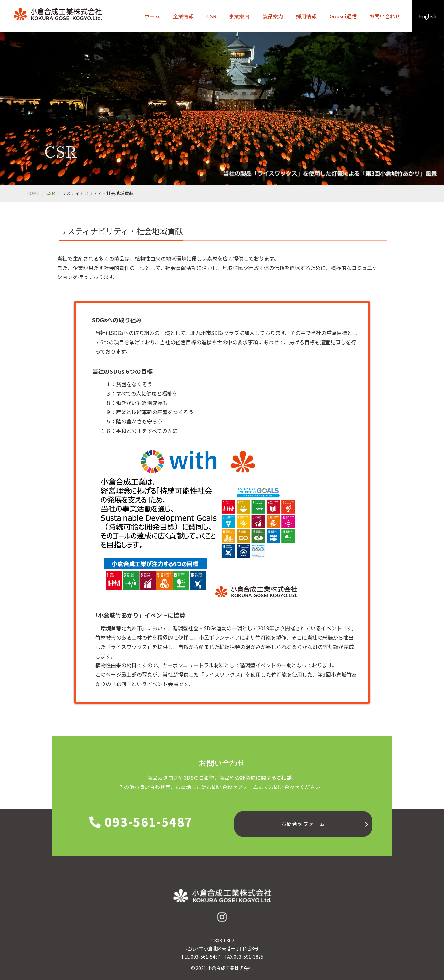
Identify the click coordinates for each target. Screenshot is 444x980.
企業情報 (183, 16)
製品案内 (273, 16)
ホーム (152, 16)
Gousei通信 (343, 16)
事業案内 (239, 16)
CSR (211, 16)
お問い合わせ (385, 16)
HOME (33, 193)
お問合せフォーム (303, 824)
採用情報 (306, 16)
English (428, 16)
